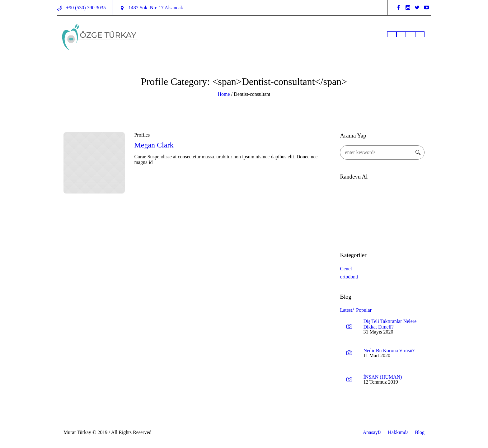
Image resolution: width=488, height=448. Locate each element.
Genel (346, 269)
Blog (420, 432)
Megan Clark (154, 145)
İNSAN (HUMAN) (382, 377)
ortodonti (349, 277)
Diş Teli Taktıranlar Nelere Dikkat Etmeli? (390, 324)
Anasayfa (372, 432)
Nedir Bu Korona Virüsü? (389, 350)
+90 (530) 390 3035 (85, 8)
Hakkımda (398, 432)
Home (224, 94)
